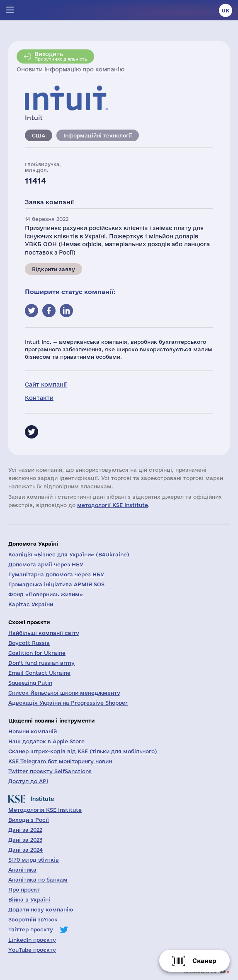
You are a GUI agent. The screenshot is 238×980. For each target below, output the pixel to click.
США (39, 135)
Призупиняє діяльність (61, 56)
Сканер (204, 961)
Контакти (39, 398)
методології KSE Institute (113, 505)
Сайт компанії (46, 385)
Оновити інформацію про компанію (70, 69)
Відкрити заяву (53, 269)
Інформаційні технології (98, 135)
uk (226, 10)
